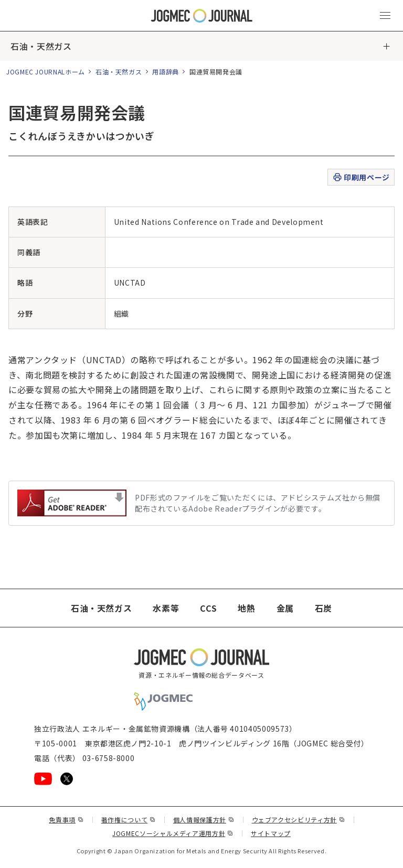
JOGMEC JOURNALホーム (46, 72)
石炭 (324, 608)
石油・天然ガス (41, 46)
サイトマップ (271, 833)
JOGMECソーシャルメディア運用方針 (173, 833)
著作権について (129, 820)
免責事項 (66, 820)
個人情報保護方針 (204, 820)
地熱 (246, 608)
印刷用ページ (361, 177)
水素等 (166, 608)
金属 (285, 608)
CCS (208, 608)
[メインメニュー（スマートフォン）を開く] (385, 16)
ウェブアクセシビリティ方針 (299, 820)
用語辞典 (166, 72)
